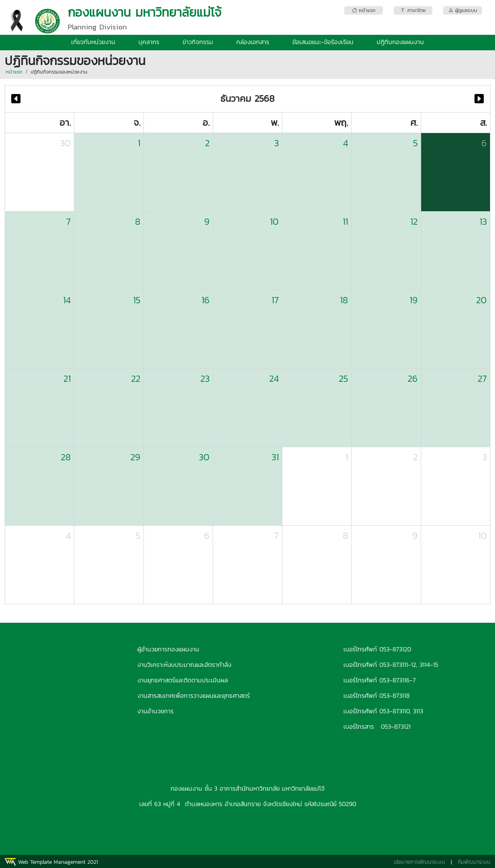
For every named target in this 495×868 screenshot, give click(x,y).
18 (344, 300)
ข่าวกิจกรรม (198, 42)
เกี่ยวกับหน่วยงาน (93, 42)
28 (66, 457)
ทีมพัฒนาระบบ (474, 862)
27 (482, 378)
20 (481, 300)
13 (483, 221)
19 (414, 300)
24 (274, 378)
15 (137, 300)
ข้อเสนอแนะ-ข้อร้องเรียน (323, 42)
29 (135, 457)
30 (65, 143)
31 (275, 457)
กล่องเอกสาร (253, 42)
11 (345, 221)
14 (67, 300)
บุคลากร (149, 42)
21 (67, 378)
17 (275, 300)
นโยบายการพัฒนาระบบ (419, 862)
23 (205, 378)
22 (136, 378)
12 (414, 221)
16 (206, 300)
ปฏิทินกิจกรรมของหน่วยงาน (59, 72)
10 (274, 221)
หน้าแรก (14, 72)
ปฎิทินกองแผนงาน (400, 42)
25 (343, 378)
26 (413, 378)
